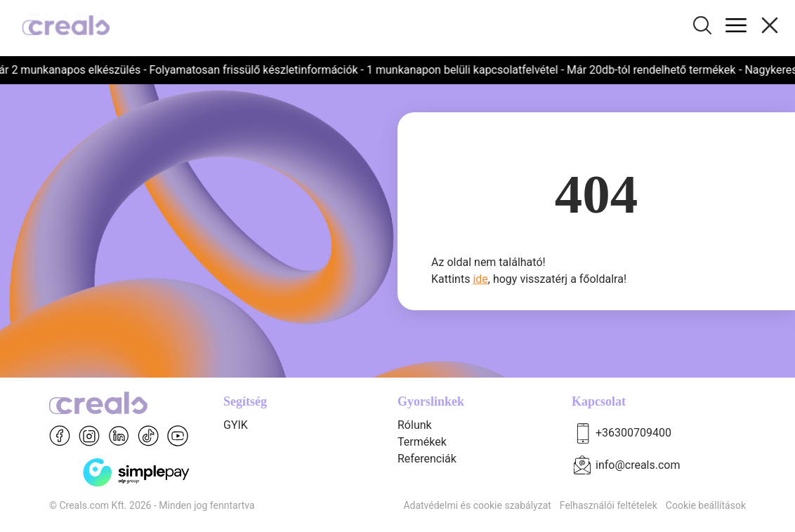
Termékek (422, 442)
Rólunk (415, 425)
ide (480, 279)
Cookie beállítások (706, 505)
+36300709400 (633, 433)
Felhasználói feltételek (609, 505)
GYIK (236, 425)
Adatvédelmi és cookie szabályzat (477, 505)
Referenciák (427, 459)
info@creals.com (638, 465)
